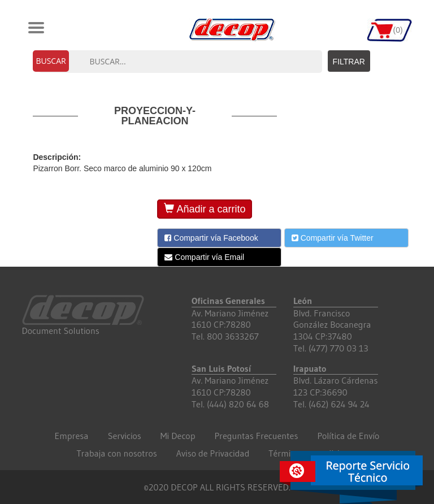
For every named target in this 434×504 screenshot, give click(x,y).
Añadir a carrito (205, 209)
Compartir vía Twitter (333, 238)
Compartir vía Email (204, 257)
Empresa (72, 436)
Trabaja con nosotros (116, 453)
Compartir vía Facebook (211, 238)
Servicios (125, 436)
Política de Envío (348, 436)
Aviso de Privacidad (213, 453)
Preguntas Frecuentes (256, 436)
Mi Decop (178, 436)
